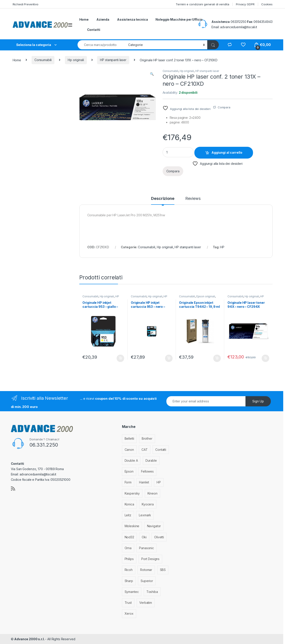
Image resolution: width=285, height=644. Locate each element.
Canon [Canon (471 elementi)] (129, 450)
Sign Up (258, 401)
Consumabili (43, 60)
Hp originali (76, 60)
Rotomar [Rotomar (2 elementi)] (146, 570)
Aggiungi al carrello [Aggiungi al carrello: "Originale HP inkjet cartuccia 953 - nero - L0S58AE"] (169, 358)
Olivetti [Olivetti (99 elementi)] (159, 537)
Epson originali (206, 296)
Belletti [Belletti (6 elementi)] (129, 438)
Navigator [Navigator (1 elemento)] (154, 526)
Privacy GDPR (245, 4)
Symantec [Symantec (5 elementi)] (132, 592)
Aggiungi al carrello (227, 152)
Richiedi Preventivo (26, 4)
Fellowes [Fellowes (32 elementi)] (147, 471)
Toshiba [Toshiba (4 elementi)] (152, 592)
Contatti (94, 30)
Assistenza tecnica (132, 19)
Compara (224, 107)
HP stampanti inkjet (101, 298)
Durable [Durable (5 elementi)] (151, 460)
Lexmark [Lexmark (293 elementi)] (145, 515)
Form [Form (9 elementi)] (128, 482)
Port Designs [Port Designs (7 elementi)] (150, 559)
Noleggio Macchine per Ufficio (179, 19)
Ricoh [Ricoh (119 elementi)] (129, 570)
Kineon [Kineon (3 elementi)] (152, 493)
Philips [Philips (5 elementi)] (129, 559)
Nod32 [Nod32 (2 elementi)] (129, 537)
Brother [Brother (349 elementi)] (147, 438)
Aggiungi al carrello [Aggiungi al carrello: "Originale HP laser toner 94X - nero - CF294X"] (265, 358)
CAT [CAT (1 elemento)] (145, 450)
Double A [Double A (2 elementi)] (131, 460)
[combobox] (102, 45)
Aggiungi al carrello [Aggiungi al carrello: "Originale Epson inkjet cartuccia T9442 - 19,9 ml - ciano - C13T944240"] (217, 358)
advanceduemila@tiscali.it (239, 27)
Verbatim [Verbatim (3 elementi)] (146, 603)
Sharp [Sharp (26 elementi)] (129, 581)
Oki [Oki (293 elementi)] (144, 537)
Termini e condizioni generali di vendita (202, 4)
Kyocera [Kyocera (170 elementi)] (148, 504)
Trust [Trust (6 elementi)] (128, 603)
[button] (152, 74)
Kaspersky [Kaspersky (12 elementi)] (132, 493)
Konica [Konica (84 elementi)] (129, 504)
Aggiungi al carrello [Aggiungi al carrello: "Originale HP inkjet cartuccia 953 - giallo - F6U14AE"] (120, 358)
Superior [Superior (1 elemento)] (147, 581)
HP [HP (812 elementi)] (159, 482)
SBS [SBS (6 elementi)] (163, 570)
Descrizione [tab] (163, 199)
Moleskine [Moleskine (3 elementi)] (132, 526)
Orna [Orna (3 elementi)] (128, 548)
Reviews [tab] (193, 199)
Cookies (267, 4)
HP (222, 247)
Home (84, 19)
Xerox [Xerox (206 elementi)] (129, 613)
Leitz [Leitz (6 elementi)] (128, 515)
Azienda (103, 19)
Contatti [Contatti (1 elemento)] (161, 450)
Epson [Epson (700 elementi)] (129, 471)
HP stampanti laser (113, 60)
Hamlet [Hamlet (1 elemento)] (144, 482)
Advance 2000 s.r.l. (30, 639)
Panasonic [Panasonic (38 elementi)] (146, 548)
